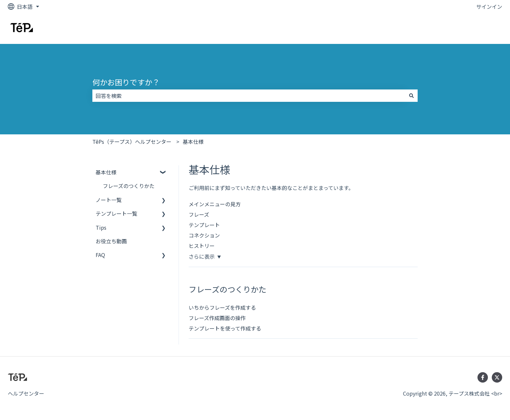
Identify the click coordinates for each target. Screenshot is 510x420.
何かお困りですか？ (126, 82)
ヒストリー (202, 246)
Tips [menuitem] (101, 227)
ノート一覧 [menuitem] (109, 200)
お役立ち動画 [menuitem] (111, 241)
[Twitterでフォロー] (497, 377)
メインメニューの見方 (215, 204)
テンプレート (204, 225)
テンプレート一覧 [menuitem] (116, 213)
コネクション (204, 235)
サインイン (489, 7)
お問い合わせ (480, 28)
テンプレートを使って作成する (225, 328)
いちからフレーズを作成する (222, 307)
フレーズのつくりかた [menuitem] (129, 186)
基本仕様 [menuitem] (106, 172)
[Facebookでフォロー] (483, 377)
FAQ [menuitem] (100, 255)
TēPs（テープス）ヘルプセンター (132, 142)
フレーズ (199, 214)
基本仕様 (193, 142)
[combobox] (249, 96)
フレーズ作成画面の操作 (217, 318)
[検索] (411, 96)
